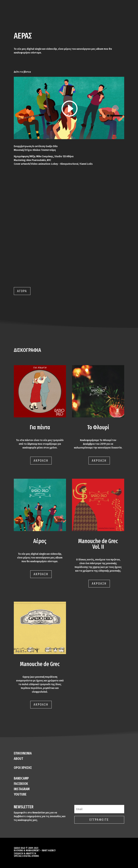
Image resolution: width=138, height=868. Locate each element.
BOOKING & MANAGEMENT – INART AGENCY (35, 850)
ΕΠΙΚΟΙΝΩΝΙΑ (23, 753)
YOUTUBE (20, 794)
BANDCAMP (21, 778)
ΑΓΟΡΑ (22, 291)
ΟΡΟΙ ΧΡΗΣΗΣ (23, 768)
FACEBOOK (21, 784)
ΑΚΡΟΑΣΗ (41, 461)
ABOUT (18, 759)
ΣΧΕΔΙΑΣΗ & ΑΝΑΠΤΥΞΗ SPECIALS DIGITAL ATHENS (26, 855)
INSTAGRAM (22, 789)
